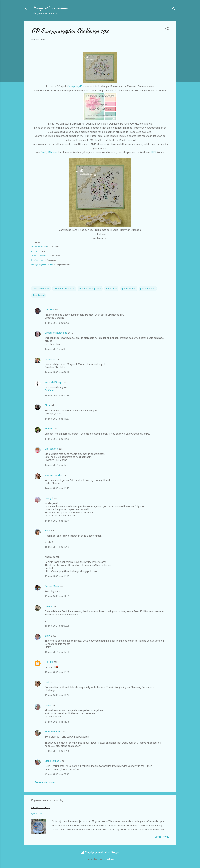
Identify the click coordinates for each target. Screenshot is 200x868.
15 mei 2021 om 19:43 (57, 596)
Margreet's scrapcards (50, 8)
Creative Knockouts (39, 260)
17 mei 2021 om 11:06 (57, 695)
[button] (167, 29)
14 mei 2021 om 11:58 (57, 439)
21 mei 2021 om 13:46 (57, 722)
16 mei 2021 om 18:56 (57, 672)
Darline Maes (52, 586)
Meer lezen (162, 837)
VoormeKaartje (54, 475)
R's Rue (49, 662)
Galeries (110, 859)
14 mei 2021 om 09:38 (57, 372)
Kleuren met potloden (39, 247)
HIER (154, 152)
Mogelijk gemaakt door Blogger (100, 852)
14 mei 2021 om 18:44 (57, 521)
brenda (49, 606)
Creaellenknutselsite (56, 333)
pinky (48, 636)
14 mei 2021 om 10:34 (57, 396)
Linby (48, 682)
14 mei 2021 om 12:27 (57, 465)
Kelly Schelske (53, 732)
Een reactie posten (45, 782)
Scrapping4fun (76, 86)
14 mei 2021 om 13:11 (57, 488)
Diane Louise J (53, 761)
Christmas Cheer (41, 808)
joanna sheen (148, 289)
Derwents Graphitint (90, 289)
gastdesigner (129, 289)
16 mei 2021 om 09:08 (57, 626)
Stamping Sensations (39, 256)
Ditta (47, 405)
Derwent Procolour (64, 289)
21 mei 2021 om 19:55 (57, 751)
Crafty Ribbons (49, 152)
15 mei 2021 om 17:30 (57, 547)
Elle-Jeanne (51, 449)
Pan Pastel (39, 295)
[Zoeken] (174, 9)
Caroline (49, 310)
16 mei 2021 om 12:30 (57, 652)
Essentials (111, 289)
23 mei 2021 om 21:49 (57, 774)
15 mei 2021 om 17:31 (57, 576)
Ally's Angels (36, 251)
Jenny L (49, 498)
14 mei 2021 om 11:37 (57, 419)
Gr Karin (49, 390)
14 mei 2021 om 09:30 (57, 323)
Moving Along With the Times (42, 265)
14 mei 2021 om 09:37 (57, 349)
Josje (48, 705)
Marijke (49, 429)
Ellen (47, 531)
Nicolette (50, 359)
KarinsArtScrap (53, 382)
